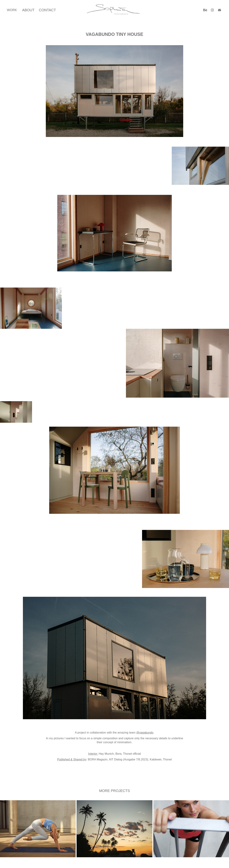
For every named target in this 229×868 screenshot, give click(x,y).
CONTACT (47, 10)
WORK (12, 10)
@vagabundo (145, 733)
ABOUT (28, 10)
